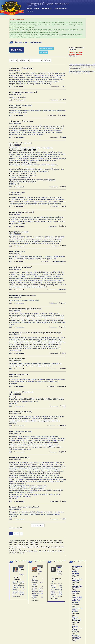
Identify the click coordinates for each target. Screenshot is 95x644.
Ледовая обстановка (46, 48)
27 (15, 553)
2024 (28, 545)
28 (18, 553)
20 (53, 551)
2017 (53, 543)
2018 (57, 543)
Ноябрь (12, 549)
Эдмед (63, 137)
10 (27, 551)
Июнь (38, 547)
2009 (19, 543)
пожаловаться (55, 87)
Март (24, 547)
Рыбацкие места (47, 9)
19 (50, 551)
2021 (15, 545)
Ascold (63, 100)
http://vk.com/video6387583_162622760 (23, 173)
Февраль (18, 547)
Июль (43, 547)
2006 (60, 541)
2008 (15, 543)
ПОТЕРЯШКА (73, 56)
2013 (36, 543)
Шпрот (63, 353)
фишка (63, 187)
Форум (37, 9)
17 (45, 551)
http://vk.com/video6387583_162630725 (23, 150)
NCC (64, 86)
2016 (49, 543)
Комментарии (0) (19, 87)
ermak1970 (62, 386)
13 (35, 551)
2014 (40, 543)
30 (23, 553)
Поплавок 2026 (77, 586)
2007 (11, 543)
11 (29, 551)
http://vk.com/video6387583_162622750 (23, 175)
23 (61, 551)
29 (21, 553)
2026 (36, 545)
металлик (62, 115)
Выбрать (47, 60)
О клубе (29, 9)
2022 (19, 545)
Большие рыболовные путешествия (76, 619)
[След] (21, 534)
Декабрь (18, 549)
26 (13, 553)
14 (37, 551)
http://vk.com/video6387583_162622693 (23, 182)
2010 (24, 543)
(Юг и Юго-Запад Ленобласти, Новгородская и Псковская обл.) (35, 333)
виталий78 (61, 426)
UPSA (63, 206)
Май (34, 547)
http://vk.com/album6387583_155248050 (23, 163)
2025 (32, 545)
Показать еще (38, 525)
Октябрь (61, 547)
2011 (28, 543)
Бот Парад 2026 (77, 566)
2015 (45, 543)
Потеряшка (44, 52)
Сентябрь (54, 547)
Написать (17, 50)
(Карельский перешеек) (25, 309)
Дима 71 (62, 452)
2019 (61, 543)
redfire (63, 501)
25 (10, 553)
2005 (56, 541)
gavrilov (62, 303)
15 (40, 551)
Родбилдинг (76, 592)
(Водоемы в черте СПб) (23, 92)
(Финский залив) (21, 68)
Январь (12, 547)
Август (48, 547)
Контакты (30, 11)
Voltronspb (62, 290)
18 (48, 551)
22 (58, 551)
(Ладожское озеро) (19, 374)
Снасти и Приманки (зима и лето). (77, 628)
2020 (11, 545)
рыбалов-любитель (59, 261)
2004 (52, 541)
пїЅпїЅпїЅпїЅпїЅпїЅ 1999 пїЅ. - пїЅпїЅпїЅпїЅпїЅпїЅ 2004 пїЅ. (29, 541)
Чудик (63, 519)
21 (56, 551)
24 (64, 551)
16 (43, 551)
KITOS (63, 246)
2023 (24, 545)
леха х (63, 406)
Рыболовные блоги (61, 9)
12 (32, 551)
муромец (62, 369)
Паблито (62, 226)
